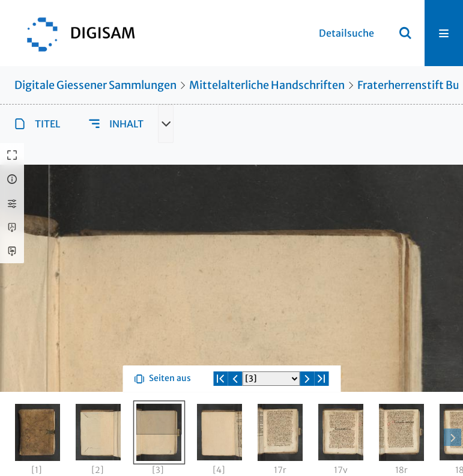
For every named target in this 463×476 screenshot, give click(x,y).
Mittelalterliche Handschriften (267, 85)
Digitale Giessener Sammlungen (95, 85)
